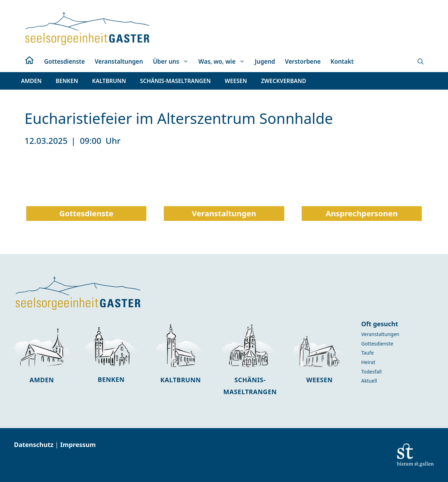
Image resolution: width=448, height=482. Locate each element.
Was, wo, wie (224, 62)
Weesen (319, 380)
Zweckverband (284, 81)
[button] (421, 62)
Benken (111, 379)
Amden (42, 380)
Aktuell (369, 381)
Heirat (368, 362)
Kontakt (342, 61)
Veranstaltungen (119, 61)
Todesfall (371, 372)
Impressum (78, 445)
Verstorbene (303, 61)
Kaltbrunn (181, 380)
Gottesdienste (64, 61)
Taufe (367, 353)
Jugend (265, 61)
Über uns (173, 62)
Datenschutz (34, 445)
